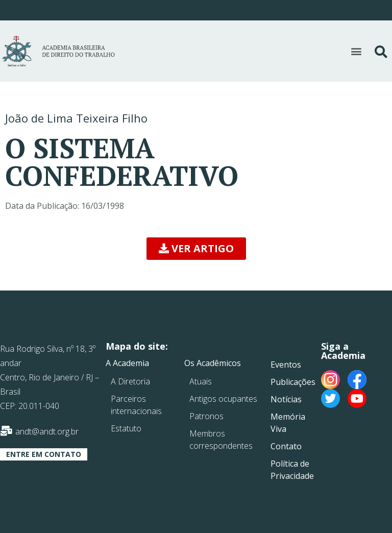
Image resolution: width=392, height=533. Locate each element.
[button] (356, 51)
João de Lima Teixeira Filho (76, 118)
